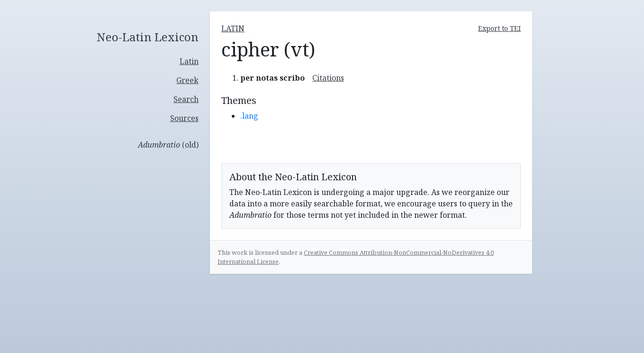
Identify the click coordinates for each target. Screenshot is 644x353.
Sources (184, 118)
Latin (189, 61)
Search (186, 99)
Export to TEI (499, 28)
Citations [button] (328, 78)
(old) (168, 145)
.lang (249, 116)
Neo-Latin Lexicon (148, 37)
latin (233, 28)
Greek (187, 80)
